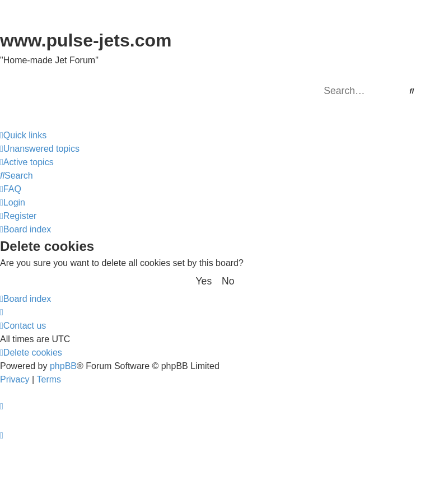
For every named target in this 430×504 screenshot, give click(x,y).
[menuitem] (40, 149)
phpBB (63, 366)
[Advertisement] (215, 473)
